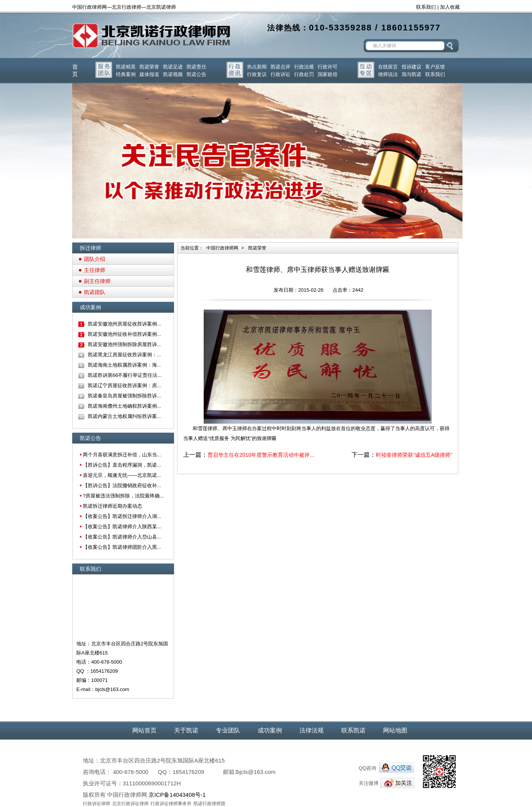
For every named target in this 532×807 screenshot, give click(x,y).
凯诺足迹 (173, 67)
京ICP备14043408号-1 (177, 795)
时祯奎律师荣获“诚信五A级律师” (414, 455)
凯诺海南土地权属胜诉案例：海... (124, 365)
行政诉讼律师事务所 (171, 804)
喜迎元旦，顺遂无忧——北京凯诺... (122, 475)
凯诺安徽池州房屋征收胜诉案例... (124, 324)
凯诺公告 (196, 74)
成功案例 (270, 730)
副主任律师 (97, 281)
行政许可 (328, 67)
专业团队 (228, 730)
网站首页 (144, 730)
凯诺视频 (173, 74)
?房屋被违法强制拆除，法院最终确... (123, 496)
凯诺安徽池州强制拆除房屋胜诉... (124, 344)
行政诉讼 (280, 74)
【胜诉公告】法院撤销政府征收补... (122, 485)
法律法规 (312, 730)
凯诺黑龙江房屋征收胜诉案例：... (124, 355)
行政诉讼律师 (97, 804)
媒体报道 (149, 74)
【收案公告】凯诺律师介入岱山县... (122, 537)
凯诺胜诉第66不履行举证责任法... (125, 375)
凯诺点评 (280, 67)
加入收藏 (450, 7)
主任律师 (95, 270)
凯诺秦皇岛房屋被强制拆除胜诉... (124, 396)
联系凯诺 (353, 730)
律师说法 (388, 74)
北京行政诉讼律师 (130, 804)
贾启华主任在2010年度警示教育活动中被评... (261, 455)
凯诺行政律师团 (209, 804)
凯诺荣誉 (149, 67)
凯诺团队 (95, 292)
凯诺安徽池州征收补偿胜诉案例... (124, 334)
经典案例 (126, 74)
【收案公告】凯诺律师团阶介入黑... (122, 547)
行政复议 (257, 74)
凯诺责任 (196, 67)
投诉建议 (412, 67)
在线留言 (388, 67)
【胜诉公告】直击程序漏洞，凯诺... (122, 465)
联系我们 (426, 7)
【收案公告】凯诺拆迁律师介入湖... (122, 516)
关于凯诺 (186, 730)
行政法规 (304, 67)
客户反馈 (435, 67)
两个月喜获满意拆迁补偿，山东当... (122, 455)
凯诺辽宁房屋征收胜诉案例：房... (124, 385)
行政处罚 (304, 74)
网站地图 (395, 730)
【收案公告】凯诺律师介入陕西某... (122, 527)
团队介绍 (95, 259)
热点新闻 (257, 67)
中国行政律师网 (222, 248)
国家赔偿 (328, 74)
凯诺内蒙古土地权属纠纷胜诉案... (124, 416)
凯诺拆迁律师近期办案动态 (112, 506)
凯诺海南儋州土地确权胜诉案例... (124, 406)
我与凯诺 (412, 74)
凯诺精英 (126, 67)
